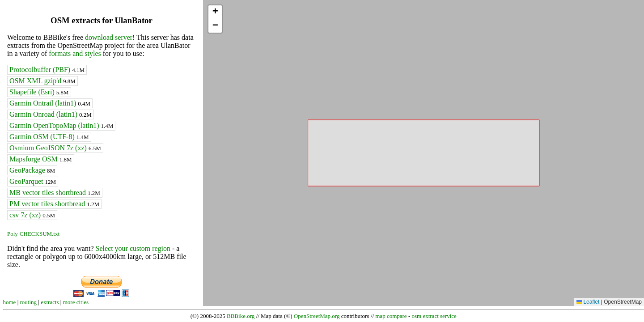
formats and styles (75, 53)
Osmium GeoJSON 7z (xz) (55, 148)
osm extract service (434, 316)
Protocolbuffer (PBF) (47, 70)
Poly (13, 234)
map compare (391, 316)
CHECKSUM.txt (40, 234)
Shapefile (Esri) (39, 92)
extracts (50, 302)
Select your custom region (133, 248)
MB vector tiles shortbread (55, 193)
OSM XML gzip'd (42, 81)
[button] (215, 12)
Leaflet (588, 302)
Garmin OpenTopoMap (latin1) (61, 125)
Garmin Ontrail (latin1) (50, 103)
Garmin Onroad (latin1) (51, 114)
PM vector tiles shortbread (54, 204)
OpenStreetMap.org (317, 316)
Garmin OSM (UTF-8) (49, 137)
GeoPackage (32, 170)
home (10, 302)
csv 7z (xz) (32, 215)
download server (109, 37)
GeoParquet (33, 181)
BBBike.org (241, 316)
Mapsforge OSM (41, 159)
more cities (76, 302)
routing (29, 302)
